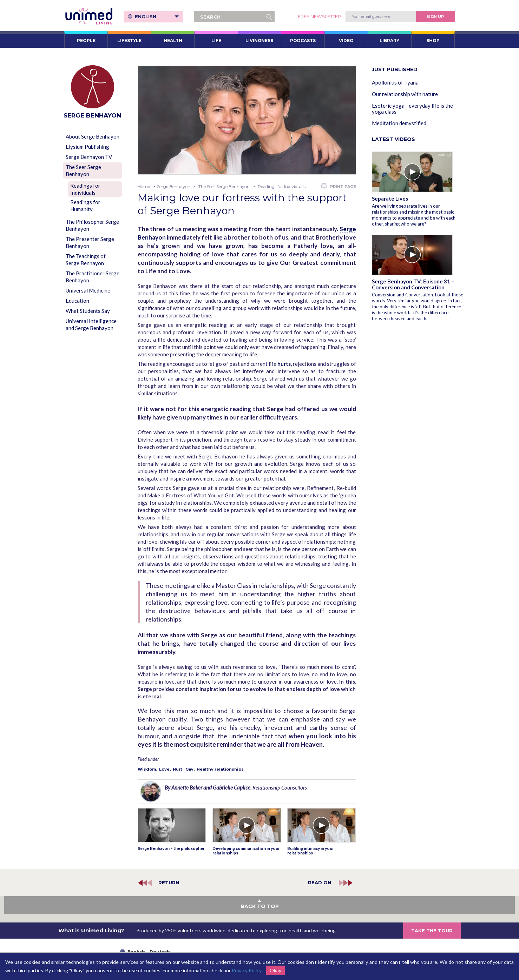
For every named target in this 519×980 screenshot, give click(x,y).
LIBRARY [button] (389, 41)
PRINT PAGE (339, 186)
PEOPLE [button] (86, 41)
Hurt (178, 769)
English (157, 16)
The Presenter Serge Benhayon (90, 242)
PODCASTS (303, 41)
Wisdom (147, 769)
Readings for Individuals (85, 189)
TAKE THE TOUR (432, 931)
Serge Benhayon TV (89, 157)
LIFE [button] (216, 41)
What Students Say (88, 311)
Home (144, 186)
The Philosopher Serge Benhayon (92, 225)
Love (164, 769)
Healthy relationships (220, 769)
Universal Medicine (88, 290)
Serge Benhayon (174, 186)
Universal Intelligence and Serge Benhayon (91, 324)
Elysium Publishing (87, 147)
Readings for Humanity (85, 206)
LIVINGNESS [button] (259, 41)
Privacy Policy (247, 970)
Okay (275, 970)
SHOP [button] (433, 41)
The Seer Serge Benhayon (83, 170)
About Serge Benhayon (93, 136)
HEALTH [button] (173, 41)
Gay (189, 769)
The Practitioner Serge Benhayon (93, 277)
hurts (284, 364)
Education (77, 301)
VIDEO (346, 41)
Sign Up (435, 16)
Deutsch (160, 952)
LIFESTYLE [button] (129, 41)
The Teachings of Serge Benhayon (86, 260)
